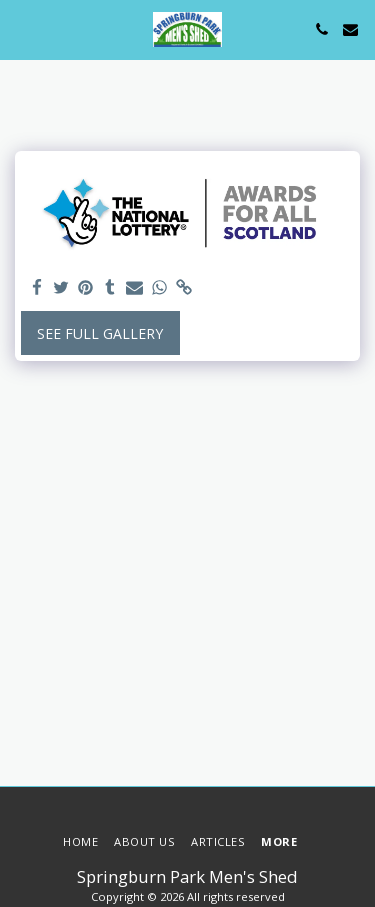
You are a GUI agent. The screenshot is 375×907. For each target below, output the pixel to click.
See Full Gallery (100, 333)
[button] (22, 28)
